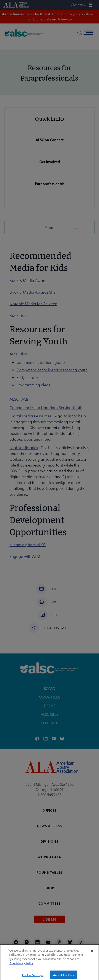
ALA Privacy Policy (21, 966)
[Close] (92, 954)
